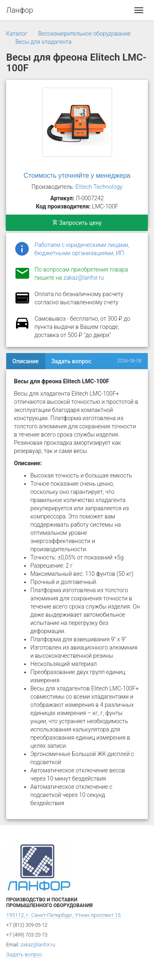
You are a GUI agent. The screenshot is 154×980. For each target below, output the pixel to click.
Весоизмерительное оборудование (85, 34)
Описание (25, 361)
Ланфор (20, 10)
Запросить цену (77, 223)
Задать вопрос (71, 361)
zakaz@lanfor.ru (84, 278)
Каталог (17, 34)
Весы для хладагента (43, 42)
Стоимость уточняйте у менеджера (77, 175)
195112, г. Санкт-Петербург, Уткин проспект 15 (63, 915)
